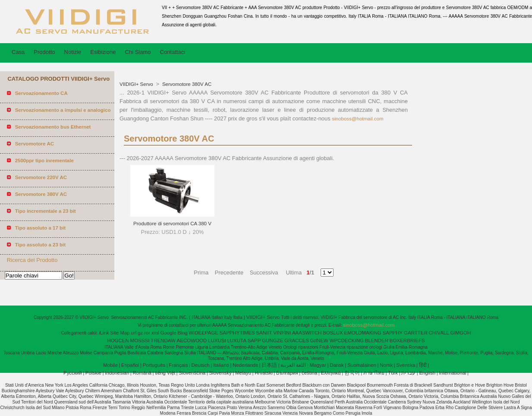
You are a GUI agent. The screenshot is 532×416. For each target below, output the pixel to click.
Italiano (221, 365)
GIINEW (319, 340)
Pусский (73, 373)
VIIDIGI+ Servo (137, 84)
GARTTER (416, 333)
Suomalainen (362, 365)
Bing (182, 333)
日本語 (269, 365)
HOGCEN (118, 340)
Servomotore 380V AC (186, 84)
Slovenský (220, 373)
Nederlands (245, 365)
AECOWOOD (192, 340)
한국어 (352, 373)
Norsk (386, 365)
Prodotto (44, 52)
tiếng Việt (165, 373)
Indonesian (117, 373)
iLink (104, 333)
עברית (408, 373)
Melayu (243, 373)
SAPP (254, 340)
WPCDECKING (347, 340)
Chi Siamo (138, 52)
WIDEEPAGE (203, 333)
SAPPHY (393, 333)
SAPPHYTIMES (237, 333)
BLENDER (377, 340)
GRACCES (297, 340)
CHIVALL (439, 333)
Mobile (110, 365)
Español (130, 365)
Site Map (120, 333)
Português (154, 365)
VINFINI (282, 333)
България (287, 373)
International (452, 373)
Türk (393, 373)
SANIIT (264, 333)
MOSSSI (140, 340)
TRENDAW (163, 340)
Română (142, 373)
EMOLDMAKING (363, 333)
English (427, 373)
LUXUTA (237, 340)
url (134, 333)
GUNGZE (272, 340)
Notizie (73, 52)
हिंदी (423, 365)
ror (147, 333)
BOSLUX (333, 333)
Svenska (406, 365)
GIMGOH (460, 333)
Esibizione (103, 52)
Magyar (318, 365)
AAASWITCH (307, 333)
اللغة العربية (293, 365)
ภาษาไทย (374, 373)
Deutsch (201, 365)
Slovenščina (192, 373)
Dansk (337, 365)
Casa (18, 52)
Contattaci (173, 52)
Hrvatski (264, 373)
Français (178, 365)
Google (168, 333)
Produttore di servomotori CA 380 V (172, 224)
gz (140, 333)
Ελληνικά (331, 373)
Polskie (93, 373)
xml (155, 333)
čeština (309, 373)
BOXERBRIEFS (407, 340)
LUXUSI (217, 340)
